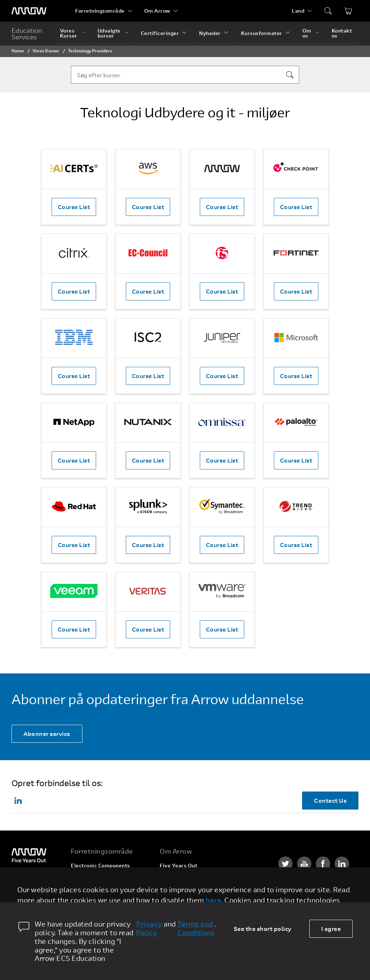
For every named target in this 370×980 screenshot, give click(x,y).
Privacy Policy (149, 928)
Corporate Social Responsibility (200, 893)
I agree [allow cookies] (331, 929)
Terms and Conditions (196, 928)
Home (18, 51)
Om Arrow (157, 11)
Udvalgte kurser (109, 33)
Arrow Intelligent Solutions (105, 893)
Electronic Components (100, 865)
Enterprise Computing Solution (110, 879)
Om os (307, 33)
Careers (170, 879)
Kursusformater (262, 33)
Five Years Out (178, 865)
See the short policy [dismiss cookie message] (263, 929)
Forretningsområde (100, 11)
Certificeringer (160, 33)
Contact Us (330, 800)
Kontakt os (342, 33)
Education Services (27, 34)
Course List (74, 207)
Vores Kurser (69, 33)
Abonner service (47, 734)
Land (298, 11)
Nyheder (210, 33)
